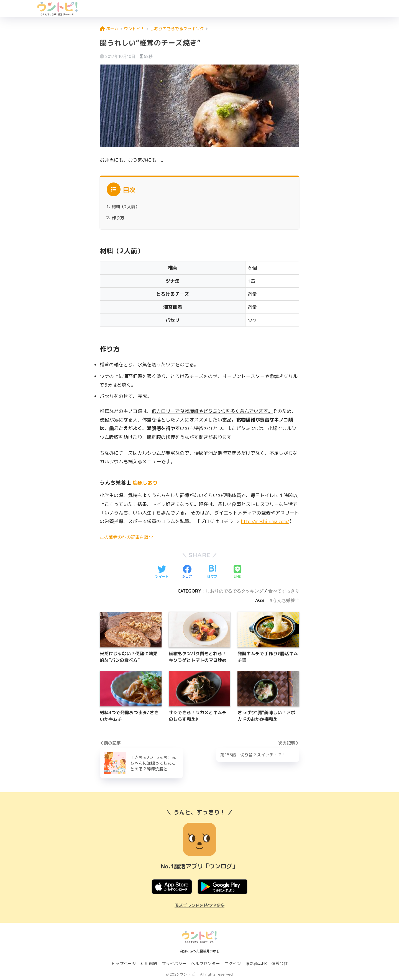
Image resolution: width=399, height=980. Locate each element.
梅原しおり (146, 483)
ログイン (233, 964)
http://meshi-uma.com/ (267, 521)
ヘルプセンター (205, 964)
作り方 (118, 218)
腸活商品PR (256, 964)
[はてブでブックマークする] (212, 572)
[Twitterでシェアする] (162, 572)
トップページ (124, 964)
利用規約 (149, 964)
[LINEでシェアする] (237, 572)
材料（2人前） (126, 207)
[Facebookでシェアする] (187, 572)
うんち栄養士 (286, 600)
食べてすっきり (284, 591)
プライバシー (174, 964)
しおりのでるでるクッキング (234, 591)
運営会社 (280, 964)
